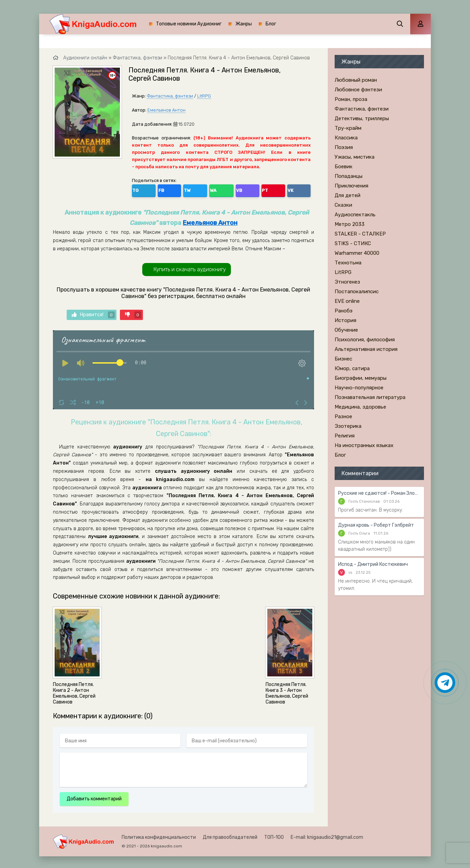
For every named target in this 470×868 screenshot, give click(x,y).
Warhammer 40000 (357, 253)
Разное (343, 416)
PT (212, 189)
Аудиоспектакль (355, 215)
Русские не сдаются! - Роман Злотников (379, 493)
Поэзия (344, 147)
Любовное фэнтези (358, 90)
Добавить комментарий (94, 797)
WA (183, 189)
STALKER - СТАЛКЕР (360, 234)
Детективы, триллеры (362, 118)
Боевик (344, 167)
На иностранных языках (364, 445)
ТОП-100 (274, 835)
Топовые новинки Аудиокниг (189, 24)
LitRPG (204, 96)
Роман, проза (351, 99)
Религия (345, 436)
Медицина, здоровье (360, 407)
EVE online (347, 301)
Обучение (346, 330)
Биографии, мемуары (361, 378)
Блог (271, 24)
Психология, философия (365, 340)
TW (168, 189)
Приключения (351, 186)
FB (153, 189)
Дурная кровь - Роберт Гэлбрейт (376, 525)
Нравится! (93, 312)
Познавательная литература (370, 397)
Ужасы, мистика (355, 157)
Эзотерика (348, 426)
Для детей (348, 195)
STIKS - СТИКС (353, 243)
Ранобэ (344, 311)
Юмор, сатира (352, 368)
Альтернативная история (366, 349)
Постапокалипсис (357, 292)
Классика (346, 138)
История (345, 320)
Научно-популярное (359, 388)
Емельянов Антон (166, 110)
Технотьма (348, 263)
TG (138, 189)
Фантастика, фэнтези (170, 96)
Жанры (244, 24)
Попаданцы (349, 176)
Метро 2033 (350, 224)
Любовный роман (356, 80)
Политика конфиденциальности (159, 835)
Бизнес (343, 359)
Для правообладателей (230, 835)
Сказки (343, 205)
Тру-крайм (348, 128)
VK (227, 189)
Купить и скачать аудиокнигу (190, 267)
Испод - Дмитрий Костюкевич (373, 564)
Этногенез (347, 282)
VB (198, 189)
